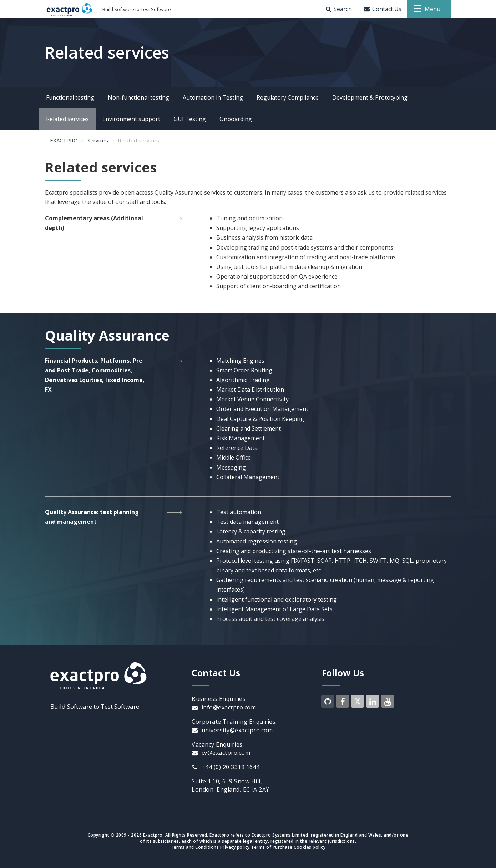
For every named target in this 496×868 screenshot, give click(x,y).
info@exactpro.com (224, 707)
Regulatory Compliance (288, 97)
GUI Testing (190, 119)
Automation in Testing (213, 97)
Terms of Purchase (272, 847)
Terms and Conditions (195, 847)
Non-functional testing (138, 97)
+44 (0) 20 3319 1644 (226, 767)
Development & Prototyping (370, 97)
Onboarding (236, 119)
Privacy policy (235, 847)
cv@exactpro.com (221, 753)
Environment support (131, 119)
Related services (67, 119)
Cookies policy (310, 847)
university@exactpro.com (232, 730)
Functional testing (70, 97)
